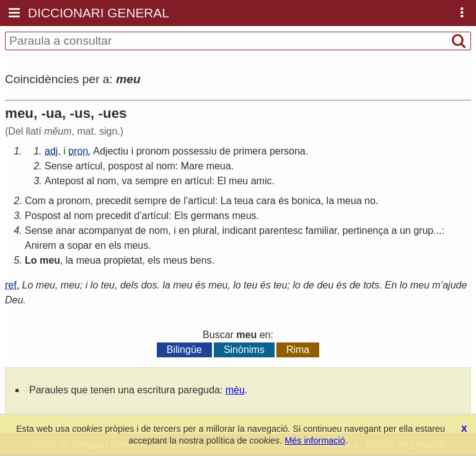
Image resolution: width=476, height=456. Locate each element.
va (127, 181)
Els (181, 216)
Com (35, 201)
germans (210, 216)
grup (423, 230)
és (284, 201)
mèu (235, 390)
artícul (89, 166)
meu (238, 181)
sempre (152, 181)
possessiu (194, 151)
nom (166, 166)
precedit (114, 201)
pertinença (365, 230)
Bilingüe (184, 350)
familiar (321, 230)
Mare (192, 166)
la (330, 201)
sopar (80, 245)
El (221, 181)
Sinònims (244, 350)
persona (288, 151)
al (149, 166)
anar (66, 230)
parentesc (281, 230)
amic (262, 181)
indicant (240, 230)
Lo (31, 260)
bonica (306, 201)
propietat (123, 260)
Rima (298, 350)
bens (201, 260)
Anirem (41, 245)
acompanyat (105, 230)
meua (219, 166)
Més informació (315, 440)
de (225, 151)
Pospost (43, 216)
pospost (125, 166)
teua (244, 201)
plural (204, 230)
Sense (59, 166)
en (177, 181)
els (115, 245)
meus (244, 216)
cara (266, 201)
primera (250, 151)
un (405, 230)
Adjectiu (111, 151)
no (370, 201)
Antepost (64, 181)
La (226, 201)
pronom (153, 151)
